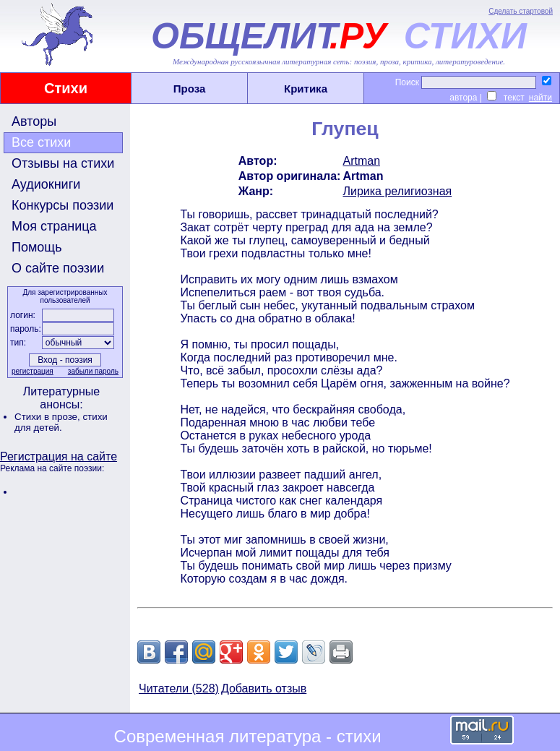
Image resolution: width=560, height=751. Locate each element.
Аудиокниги (46, 184)
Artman (361, 161)
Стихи (66, 88)
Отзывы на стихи (63, 163)
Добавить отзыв (264, 688)
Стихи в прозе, (48, 417)
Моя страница (54, 226)
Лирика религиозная (397, 191)
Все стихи (41, 142)
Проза (190, 89)
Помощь (37, 247)
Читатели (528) (179, 688)
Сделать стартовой (521, 11)
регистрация (33, 371)
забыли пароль (93, 371)
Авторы (34, 121)
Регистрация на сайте (59, 456)
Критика (306, 89)
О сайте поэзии (58, 268)
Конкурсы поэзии (63, 205)
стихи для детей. (61, 422)
